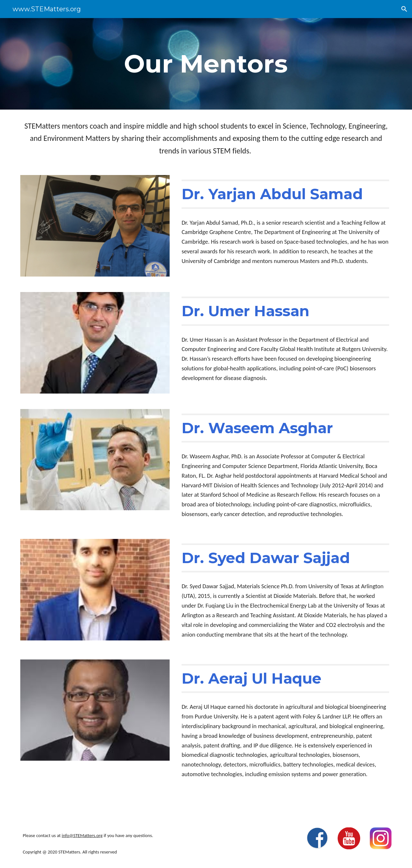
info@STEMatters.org (82, 835)
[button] (404, 9)
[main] (206, 64)
